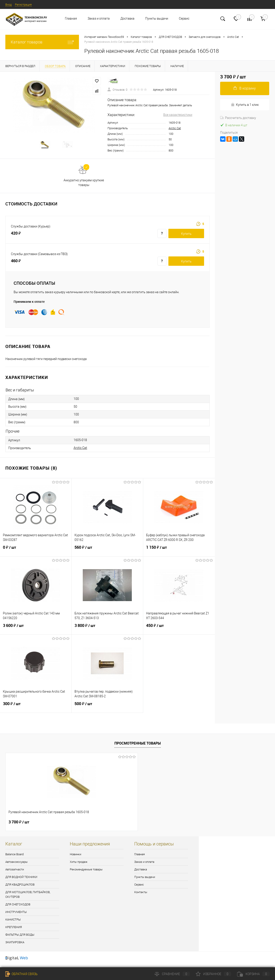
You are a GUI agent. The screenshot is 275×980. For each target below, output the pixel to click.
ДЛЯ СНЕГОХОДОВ (18, 907)
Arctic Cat (175, 128)
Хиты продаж (79, 865)
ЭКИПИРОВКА (15, 945)
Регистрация (25, 4)
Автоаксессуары (17, 865)
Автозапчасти (15, 872)
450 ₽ (179, 631)
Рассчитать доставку (238, 118)
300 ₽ (36, 709)
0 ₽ (36, 553)
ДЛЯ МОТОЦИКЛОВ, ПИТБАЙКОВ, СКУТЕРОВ (28, 897)
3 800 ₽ (107, 631)
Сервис (184, 18)
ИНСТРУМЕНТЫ (16, 915)
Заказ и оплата (99, 18)
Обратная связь (22, 974)
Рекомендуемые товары (86, 872)
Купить (186, 237)
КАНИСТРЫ (13, 922)
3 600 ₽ (36, 631)
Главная (71, 18)
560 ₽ (107, 553)
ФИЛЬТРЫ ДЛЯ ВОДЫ (20, 938)
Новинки (75, 857)
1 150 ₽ (179, 553)
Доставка (127, 18)
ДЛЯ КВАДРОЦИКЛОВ (20, 887)
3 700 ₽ (19, 825)
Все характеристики (178, 115)
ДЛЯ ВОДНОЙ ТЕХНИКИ (21, 880)
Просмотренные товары (138, 746)
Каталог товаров (42, 42)
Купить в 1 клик (245, 105)
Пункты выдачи (157, 18)
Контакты (141, 895)
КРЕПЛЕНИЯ (14, 930)
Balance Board (14, 857)
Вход (9, 4)
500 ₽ (107, 709)
